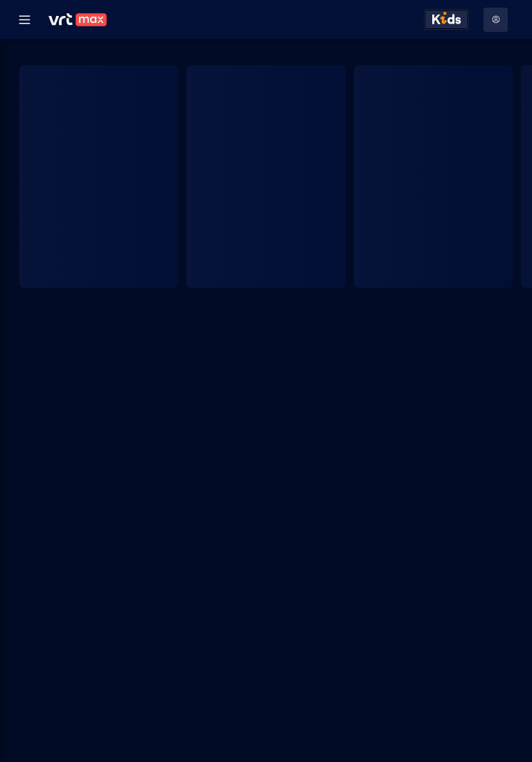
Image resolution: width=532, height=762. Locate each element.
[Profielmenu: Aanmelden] (496, 20)
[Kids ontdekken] (446, 19)
